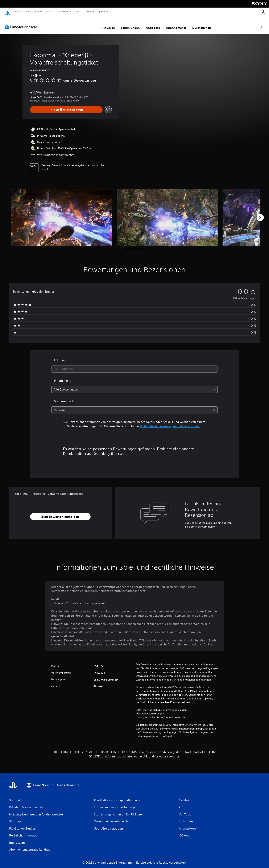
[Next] (260, 214)
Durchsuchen (179, 24)
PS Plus (49, 12)
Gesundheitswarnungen (150, 710)
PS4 (37, 12)
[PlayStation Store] (22, 23)
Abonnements (154, 24)
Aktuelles (86, 24)
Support (101, 12)
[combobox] (135, 365)
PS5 (28, 12)
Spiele (16, 12)
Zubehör (63, 12)
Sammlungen (108, 24)
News (77, 12)
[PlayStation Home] (7, 12)
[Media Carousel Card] (61, 214)
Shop (88, 12)
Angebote (131, 24)
